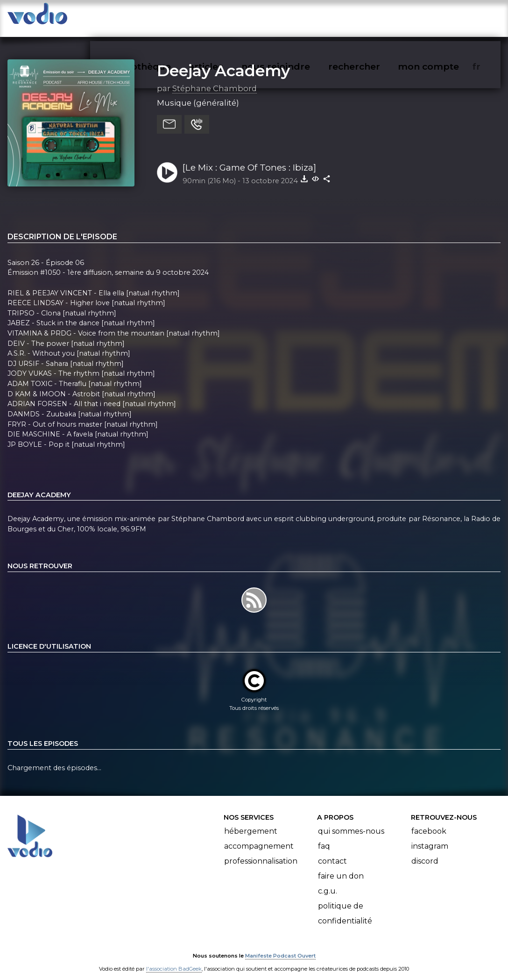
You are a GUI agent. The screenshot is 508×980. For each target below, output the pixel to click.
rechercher (371, 17)
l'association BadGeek (174, 959)
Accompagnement (259, 837)
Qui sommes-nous (351, 822)
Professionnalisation (261, 852)
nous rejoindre (295, 17)
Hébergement (251, 822)
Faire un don (341, 867)
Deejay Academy (223, 61)
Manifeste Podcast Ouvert (280, 946)
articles (227, 17)
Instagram (430, 837)
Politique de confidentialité (345, 905)
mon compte (444, 17)
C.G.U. (328, 882)
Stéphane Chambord (215, 79)
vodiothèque (163, 17)
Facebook (429, 822)
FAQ (324, 837)
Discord (425, 852)
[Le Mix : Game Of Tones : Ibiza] (249, 158)
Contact (332, 852)
